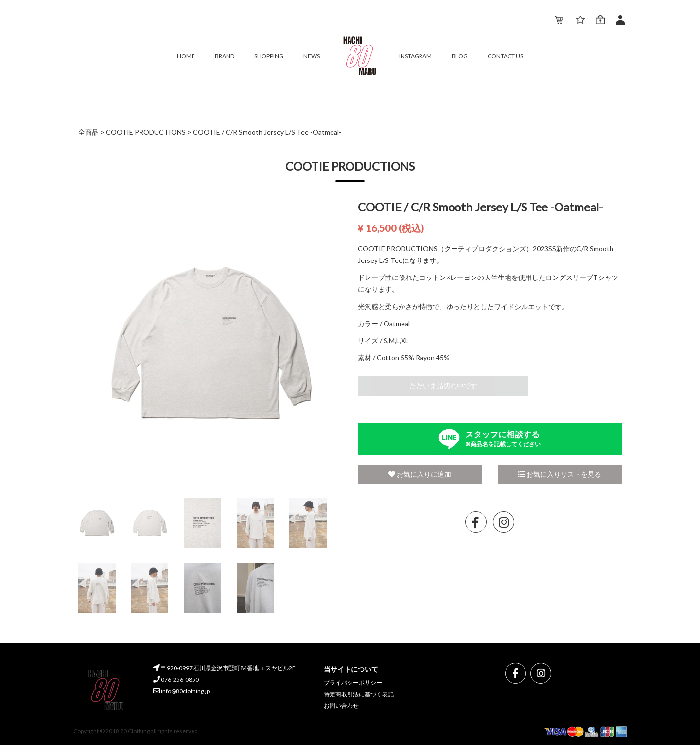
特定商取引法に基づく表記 (359, 694)
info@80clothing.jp (181, 691)
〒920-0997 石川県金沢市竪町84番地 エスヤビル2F (224, 668)
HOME (186, 56)
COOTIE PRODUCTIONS (146, 132)
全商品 (88, 132)
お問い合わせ (341, 705)
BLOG (460, 56)
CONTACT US (505, 56)
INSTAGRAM (415, 56)
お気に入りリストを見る (560, 474)
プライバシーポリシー (353, 683)
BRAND (225, 56)
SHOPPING (269, 56)
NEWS (312, 56)
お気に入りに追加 (420, 474)
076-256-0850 (176, 680)
